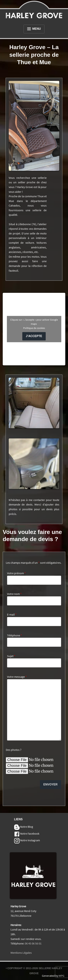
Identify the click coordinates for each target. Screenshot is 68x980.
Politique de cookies (34, 328)
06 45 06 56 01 (33, 943)
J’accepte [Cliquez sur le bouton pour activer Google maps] (34, 336)
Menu (34, 29)
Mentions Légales (21, 953)
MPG (62, 976)
